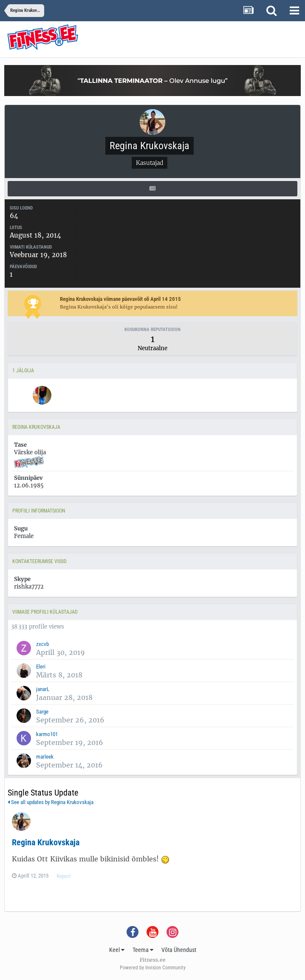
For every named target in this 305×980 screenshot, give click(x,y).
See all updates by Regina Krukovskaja (51, 802)
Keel (117, 950)
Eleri (41, 667)
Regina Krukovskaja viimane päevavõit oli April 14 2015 (120, 299)
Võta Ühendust (179, 950)
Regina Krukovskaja (46, 842)
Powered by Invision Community (153, 968)
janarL (43, 689)
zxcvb (42, 644)
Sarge (42, 712)
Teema (143, 950)
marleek (45, 757)
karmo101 (47, 734)
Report (64, 876)
